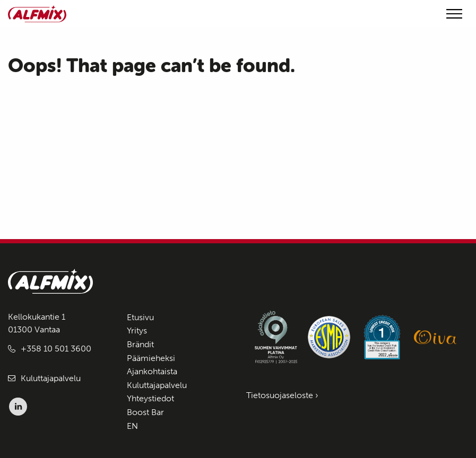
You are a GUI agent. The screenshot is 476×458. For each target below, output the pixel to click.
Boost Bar (145, 412)
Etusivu (140, 317)
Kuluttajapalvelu (51, 378)
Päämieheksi (151, 358)
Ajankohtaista (152, 371)
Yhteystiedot (150, 398)
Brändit (140, 344)
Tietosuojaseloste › (282, 395)
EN (132, 426)
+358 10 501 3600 (56, 349)
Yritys (137, 331)
